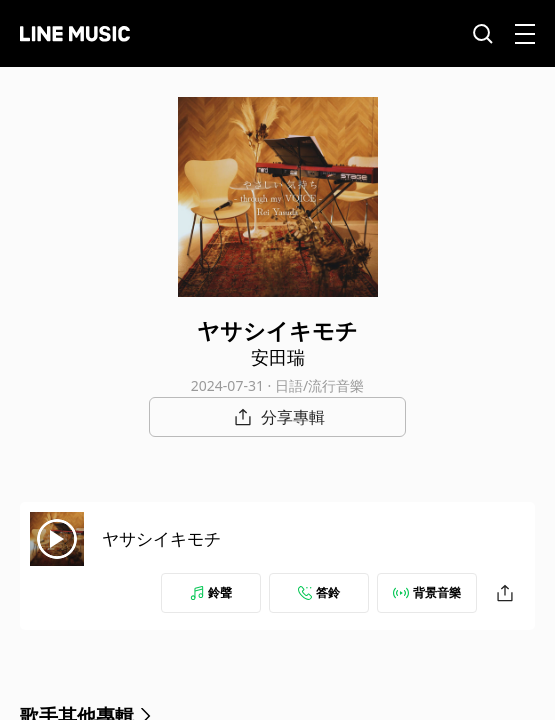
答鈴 (319, 592)
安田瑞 (278, 357)
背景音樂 (427, 592)
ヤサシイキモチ (161, 538)
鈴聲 (211, 592)
